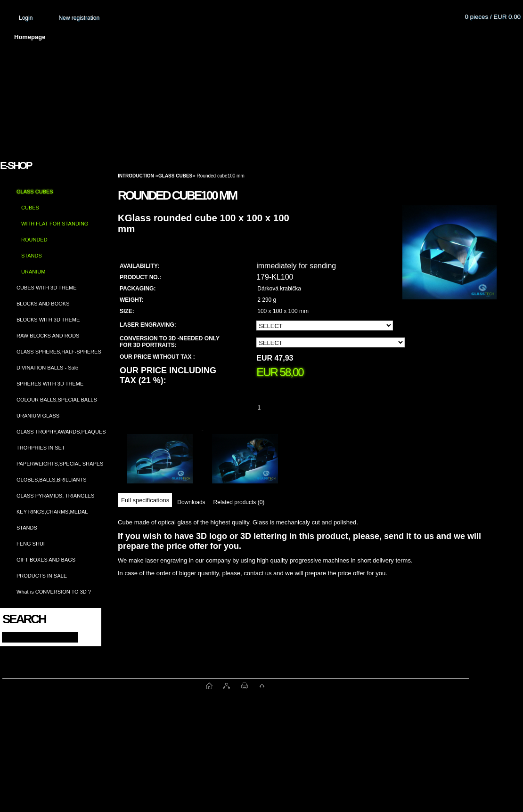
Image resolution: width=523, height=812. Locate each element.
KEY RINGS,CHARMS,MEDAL (52, 512)
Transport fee (278, 37)
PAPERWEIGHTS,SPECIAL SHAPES (60, 464)
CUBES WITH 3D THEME (47, 288)
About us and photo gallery (108, 37)
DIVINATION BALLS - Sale (47, 368)
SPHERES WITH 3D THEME (50, 384)
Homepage (30, 37)
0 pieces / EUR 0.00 (493, 17)
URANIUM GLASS (38, 416)
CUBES (30, 208)
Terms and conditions (204, 37)
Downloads (191, 502)
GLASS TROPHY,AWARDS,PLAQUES (61, 432)
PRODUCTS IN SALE (42, 576)
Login (26, 18)
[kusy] (270, 407)
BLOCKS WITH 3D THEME (48, 320)
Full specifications (145, 500)
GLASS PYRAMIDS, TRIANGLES (55, 496)
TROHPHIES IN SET (41, 448)
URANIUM (33, 272)
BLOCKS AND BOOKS (43, 304)
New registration (79, 18)
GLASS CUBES (35, 192)
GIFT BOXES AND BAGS (46, 560)
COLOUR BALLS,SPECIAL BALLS (57, 400)
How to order (340, 37)
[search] (86, 637)
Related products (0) (239, 502)
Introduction (136, 176)
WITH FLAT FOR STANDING (55, 224)
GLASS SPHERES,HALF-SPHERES (59, 352)
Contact (393, 37)
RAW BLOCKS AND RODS (48, 336)
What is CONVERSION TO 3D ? (54, 592)
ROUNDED (34, 240)
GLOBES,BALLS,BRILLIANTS (52, 480)
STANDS (32, 256)
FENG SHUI (31, 544)
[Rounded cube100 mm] (449, 261)
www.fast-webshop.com (104, 686)
